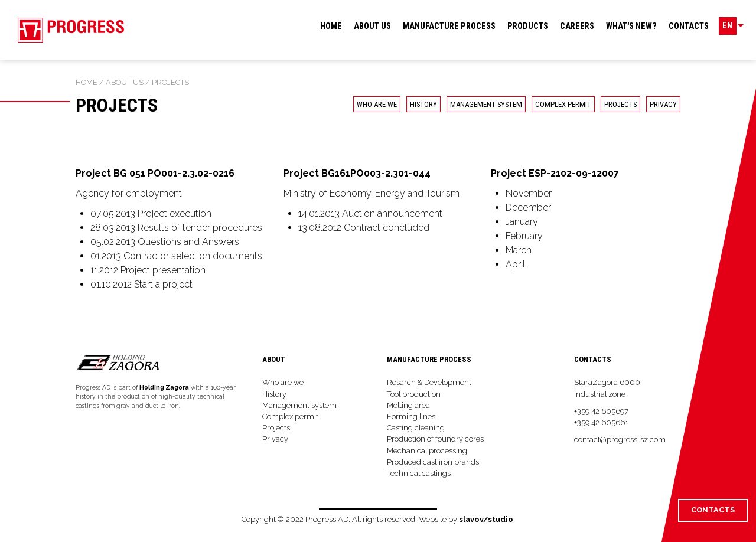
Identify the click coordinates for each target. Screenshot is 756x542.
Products (528, 26)
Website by (438, 519)
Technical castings (419, 473)
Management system (486, 104)
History (423, 104)
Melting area (408, 405)
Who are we (377, 104)
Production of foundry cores (435, 439)
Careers (577, 26)
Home (331, 26)
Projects (620, 104)
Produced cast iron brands (433, 462)
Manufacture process (449, 26)
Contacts (689, 26)
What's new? (631, 26)
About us (372, 26)
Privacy (275, 439)
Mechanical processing (427, 451)
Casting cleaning (416, 428)
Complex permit (563, 104)
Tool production (414, 394)
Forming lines (411, 417)
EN (730, 26)
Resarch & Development (429, 382)
